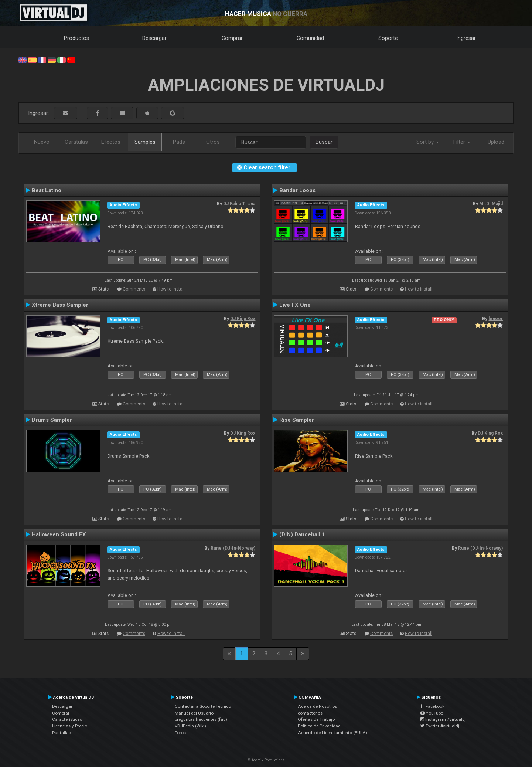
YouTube (432, 713)
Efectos (111, 142)
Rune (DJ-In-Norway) (233, 548)
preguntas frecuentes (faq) (201, 719)
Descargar (154, 38)
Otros (213, 142)
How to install (171, 289)
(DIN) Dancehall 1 (302, 534)
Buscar (324, 142)
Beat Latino (47, 190)
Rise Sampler (297, 420)
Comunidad (310, 38)
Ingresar (466, 38)
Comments (134, 289)
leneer (496, 319)
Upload (496, 142)
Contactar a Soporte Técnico (203, 706)
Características (67, 719)
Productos (76, 38)
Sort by (428, 142)
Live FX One (295, 305)
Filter (462, 142)
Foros (180, 733)
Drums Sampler (52, 420)
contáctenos (310, 713)
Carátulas (76, 142)
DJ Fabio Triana (239, 204)
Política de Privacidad (319, 726)
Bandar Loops (297, 190)
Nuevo (42, 142)
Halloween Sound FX (59, 534)
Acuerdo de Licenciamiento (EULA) (332, 733)
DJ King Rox (243, 319)
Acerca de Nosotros (317, 706)
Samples (145, 142)
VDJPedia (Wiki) (190, 726)
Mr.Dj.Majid (491, 204)
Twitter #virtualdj (440, 726)
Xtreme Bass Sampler (60, 305)
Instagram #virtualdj (443, 719)
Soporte (388, 38)
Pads (179, 142)
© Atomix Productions (266, 760)
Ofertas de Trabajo (316, 719)
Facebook (432, 706)
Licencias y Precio (70, 726)
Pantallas (62, 733)
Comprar (232, 38)
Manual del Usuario (194, 713)
